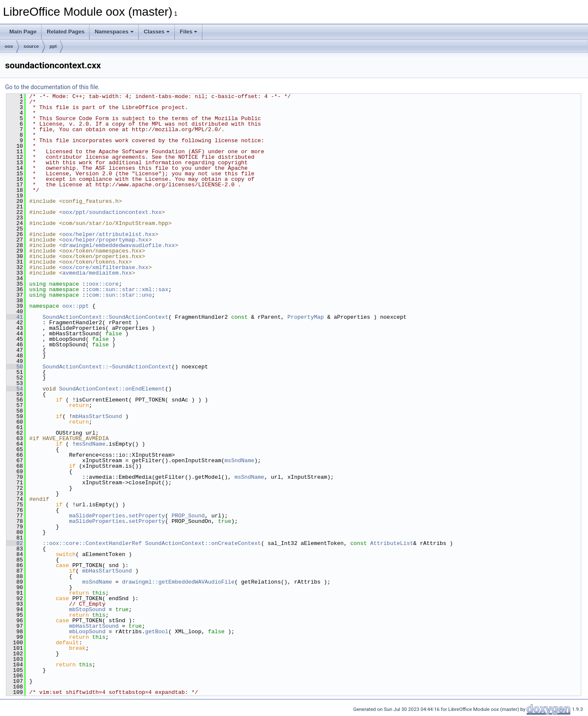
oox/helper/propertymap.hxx (105, 240)
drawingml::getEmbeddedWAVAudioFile (178, 582)
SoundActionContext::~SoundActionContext (107, 367)
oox (9, 46)
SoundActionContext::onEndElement (112, 389)
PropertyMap (305, 317)
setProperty (147, 516)
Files (189, 32)
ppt (53, 46)
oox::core (104, 284)
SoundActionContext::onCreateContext (203, 543)
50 (15, 367)
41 (15, 317)
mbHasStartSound (97, 416)
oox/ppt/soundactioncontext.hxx (112, 212)
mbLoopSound (87, 632)
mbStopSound (87, 609)
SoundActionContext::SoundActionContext (105, 317)
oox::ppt (76, 306)
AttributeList (392, 543)
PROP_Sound (188, 516)
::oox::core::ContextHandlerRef (92, 543)
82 (15, 543)
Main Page (23, 32)
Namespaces (114, 32)
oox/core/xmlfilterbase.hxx (105, 267)
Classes (157, 32)
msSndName (90, 444)
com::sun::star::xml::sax (128, 289)
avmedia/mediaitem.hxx (97, 273)
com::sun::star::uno (120, 295)
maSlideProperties (97, 516)
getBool (157, 632)
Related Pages (66, 32)
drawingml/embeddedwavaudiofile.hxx (119, 245)
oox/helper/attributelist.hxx (109, 234)
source (31, 46)
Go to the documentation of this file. (52, 87)
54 (15, 389)
